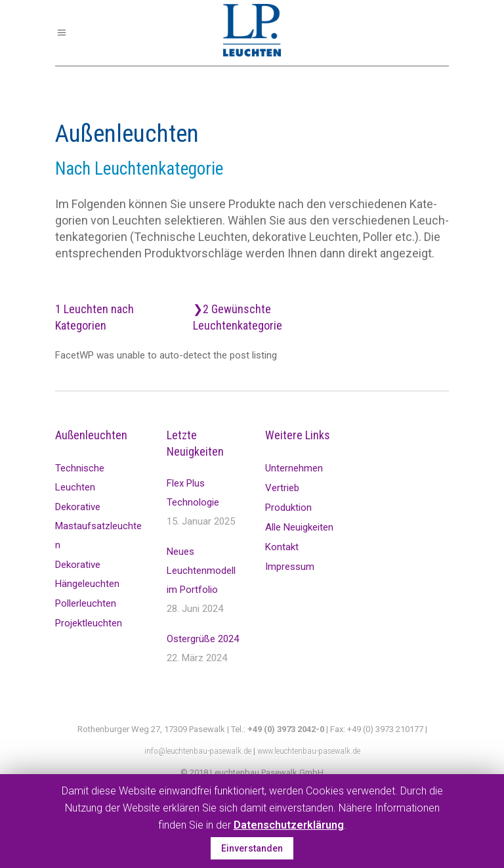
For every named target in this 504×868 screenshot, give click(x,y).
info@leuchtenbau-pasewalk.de (198, 751)
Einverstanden (252, 848)
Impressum (290, 567)
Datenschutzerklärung (289, 825)
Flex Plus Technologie (193, 493)
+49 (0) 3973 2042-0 (286, 729)
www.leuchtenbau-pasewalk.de (309, 751)
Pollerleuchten (86, 603)
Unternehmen (294, 468)
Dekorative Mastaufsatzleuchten (98, 526)
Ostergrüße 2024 (203, 639)
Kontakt (282, 547)
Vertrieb (282, 488)
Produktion (288, 508)
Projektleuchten (89, 623)
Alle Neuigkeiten (299, 527)
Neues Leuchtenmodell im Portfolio (201, 571)
